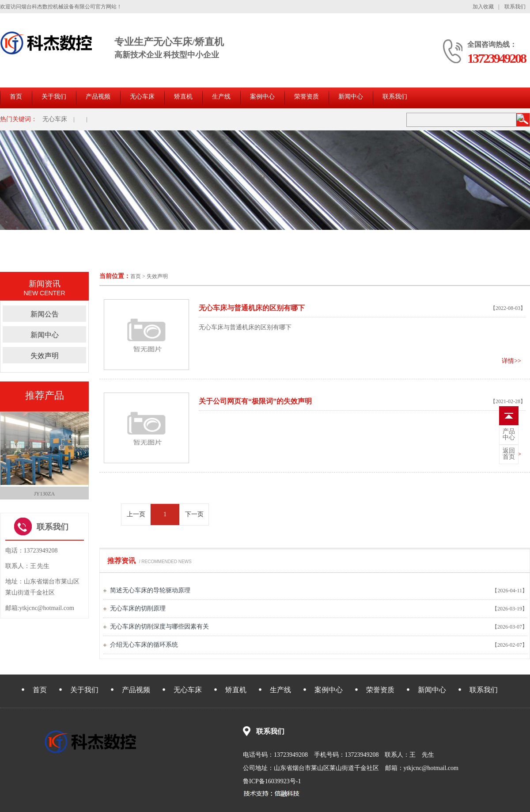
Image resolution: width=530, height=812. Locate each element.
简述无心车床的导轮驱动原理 (150, 590)
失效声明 (157, 276)
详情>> (511, 361)
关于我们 (54, 97)
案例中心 (262, 97)
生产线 (221, 97)
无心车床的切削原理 (138, 608)
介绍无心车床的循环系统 (144, 645)
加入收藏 (483, 7)
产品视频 (98, 97)
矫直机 (183, 97)
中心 (509, 435)
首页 (16, 97)
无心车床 (142, 97)
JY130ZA (44, 494)
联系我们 (515, 7)
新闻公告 (45, 314)
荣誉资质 (307, 97)
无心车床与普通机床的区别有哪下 (245, 327)
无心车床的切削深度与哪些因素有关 (159, 627)
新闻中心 (351, 97)
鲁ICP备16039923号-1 (272, 781)
